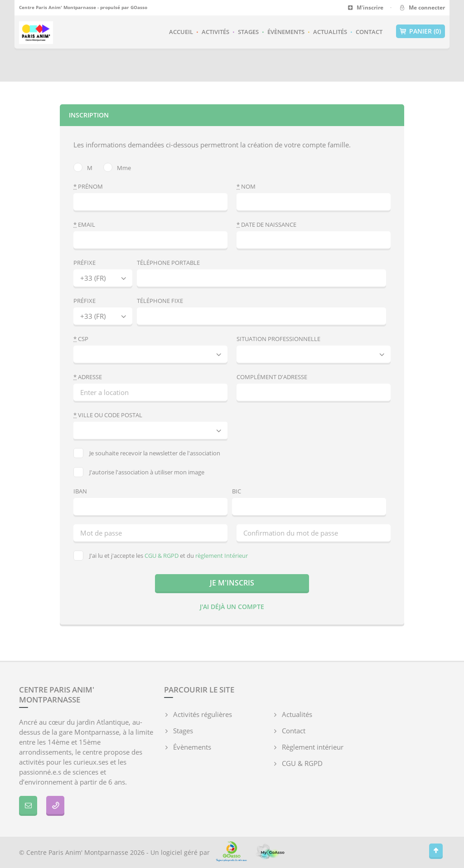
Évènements (286, 32)
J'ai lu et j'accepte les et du (161, 556)
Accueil (181, 32)
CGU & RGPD (162, 556)
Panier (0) (420, 31)
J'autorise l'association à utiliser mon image (139, 472)
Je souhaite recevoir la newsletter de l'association (147, 453)
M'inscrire (365, 7)
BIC (237, 491)
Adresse (88, 377)
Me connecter (422, 7)
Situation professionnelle (278, 339)
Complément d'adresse (272, 377)
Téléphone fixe (160, 301)
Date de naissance (266, 224)
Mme (117, 167)
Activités (215, 32)
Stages (248, 32)
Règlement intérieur (313, 747)
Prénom (88, 186)
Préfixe (85, 263)
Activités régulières (203, 714)
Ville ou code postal (108, 415)
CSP (81, 339)
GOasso (139, 7)
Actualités (330, 32)
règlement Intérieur (222, 556)
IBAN (80, 491)
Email (84, 224)
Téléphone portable (168, 263)
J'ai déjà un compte (232, 607)
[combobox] (150, 430)
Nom (246, 186)
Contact (369, 32)
